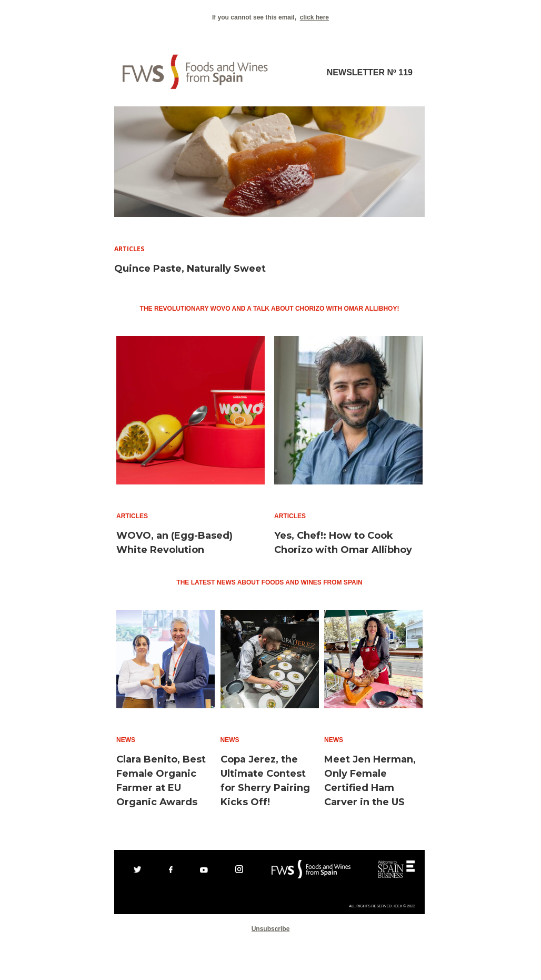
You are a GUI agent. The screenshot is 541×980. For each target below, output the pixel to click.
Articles (129, 249)
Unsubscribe (271, 929)
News (126, 740)
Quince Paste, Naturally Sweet (190, 269)
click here (314, 17)
